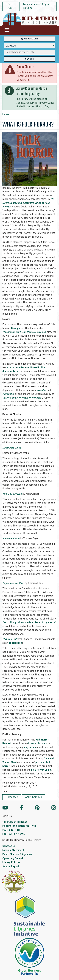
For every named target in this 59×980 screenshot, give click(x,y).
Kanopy (16, 328)
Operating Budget (13, 859)
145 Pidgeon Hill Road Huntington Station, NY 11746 (19, 824)
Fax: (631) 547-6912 (14, 834)
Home (6, 115)
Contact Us (9, 846)
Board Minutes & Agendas (17, 854)
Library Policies (11, 863)
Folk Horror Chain (41, 770)
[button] (38, 7)
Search (30, 59)
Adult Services (34, 797)
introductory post (38, 744)
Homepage (12, 797)
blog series (30, 747)
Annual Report (11, 867)
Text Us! (10, 6)
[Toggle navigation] (7, 30)
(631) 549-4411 (11, 830)
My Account (30, 39)
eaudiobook (15, 643)
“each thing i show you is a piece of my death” (29, 623)
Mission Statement (13, 850)
